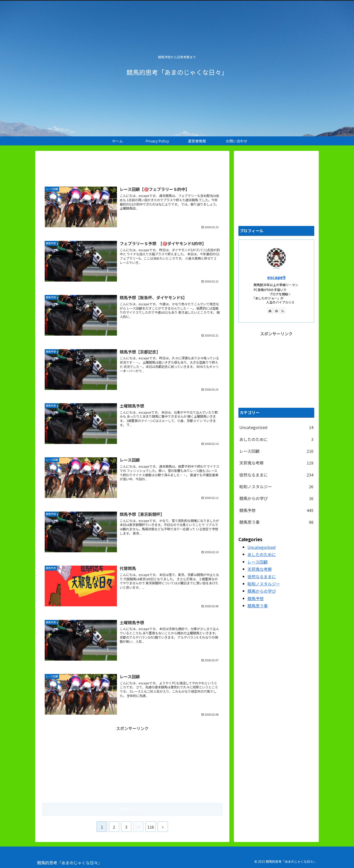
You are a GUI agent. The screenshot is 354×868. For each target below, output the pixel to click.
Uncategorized (276, 427)
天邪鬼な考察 (276, 463)
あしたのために (276, 439)
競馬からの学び (276, 498)
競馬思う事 (276, 522)
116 (151, 827)
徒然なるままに (276, 475)
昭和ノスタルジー (276, 486)
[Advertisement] (132, 166)
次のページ (132, 809)
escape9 (276, 277)
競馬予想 (276, 510)
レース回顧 (276, 451)
